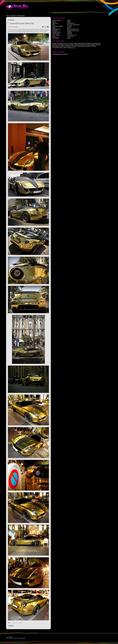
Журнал (8, 16)
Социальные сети (72, 35)
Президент (74, 46)
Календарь (60, 43)
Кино (64, 43)
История (69, 26)
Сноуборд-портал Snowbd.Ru (60, 54)
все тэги (74, 48)
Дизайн (69, 22)
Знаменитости (71, 23)
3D (67, 43)
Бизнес (69, 20)
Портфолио (13, 16)
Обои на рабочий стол (73, 29)
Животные (55, 23)
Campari (67, 45)
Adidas (65, 48)
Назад (9, 623)
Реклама (69, 34)
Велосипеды (92, 45)
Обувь (61, 48)
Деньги (89, 46)
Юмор (69, 38)
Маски (85, 46)
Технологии (70, 36)
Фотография (56, 38)
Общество (55, 31)
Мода (54, 28)
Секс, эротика (56, 35)
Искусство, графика (58, 26)
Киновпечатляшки (21, 16)
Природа (69, 32)
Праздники (80, 46)
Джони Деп (78, 43)
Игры (54, 25)
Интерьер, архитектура (73, 25)
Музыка (69, 28)
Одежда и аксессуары (73, 31)
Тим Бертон (71, 43)
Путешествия (56, 34)
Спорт (54, 36)
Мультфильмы (56, 29)
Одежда (69, 48)
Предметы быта (57, 32)
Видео (54, 22)
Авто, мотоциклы (15, 27)
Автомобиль (11, 626)
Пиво (54, 46)
